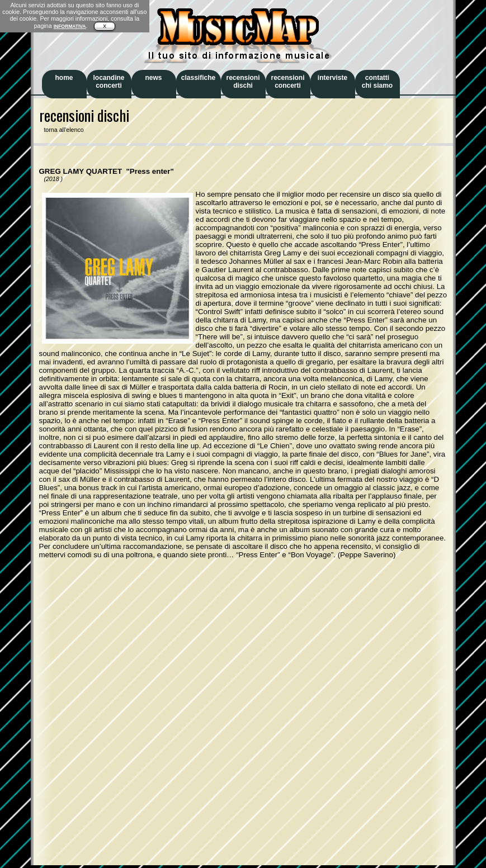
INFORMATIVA (70, 26)
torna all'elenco (62, 130)
